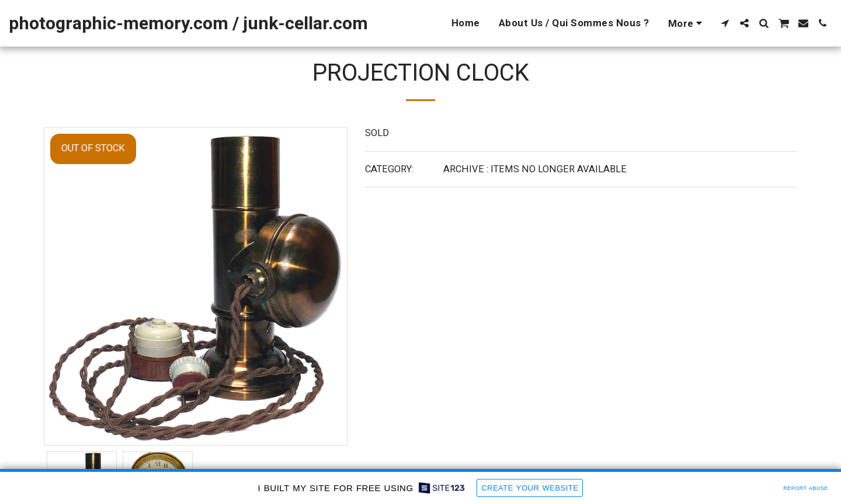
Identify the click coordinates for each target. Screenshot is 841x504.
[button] (725, 23)
